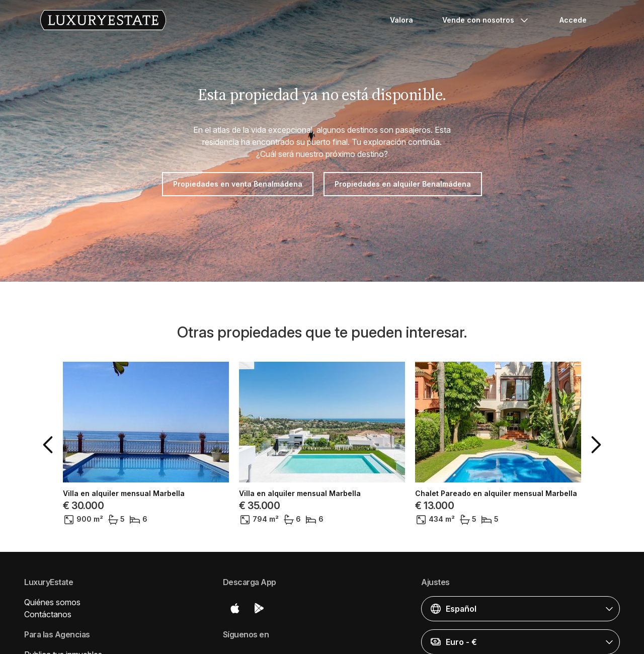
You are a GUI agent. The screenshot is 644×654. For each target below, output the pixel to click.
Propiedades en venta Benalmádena (238, 184)
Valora (401, 20)
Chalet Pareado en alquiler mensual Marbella (496, 494)
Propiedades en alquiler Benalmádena (403, 184)
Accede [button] (573, 20)
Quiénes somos (52, 602)
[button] (50, 445)
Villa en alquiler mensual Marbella (124, 494)
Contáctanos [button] (48, 614)
